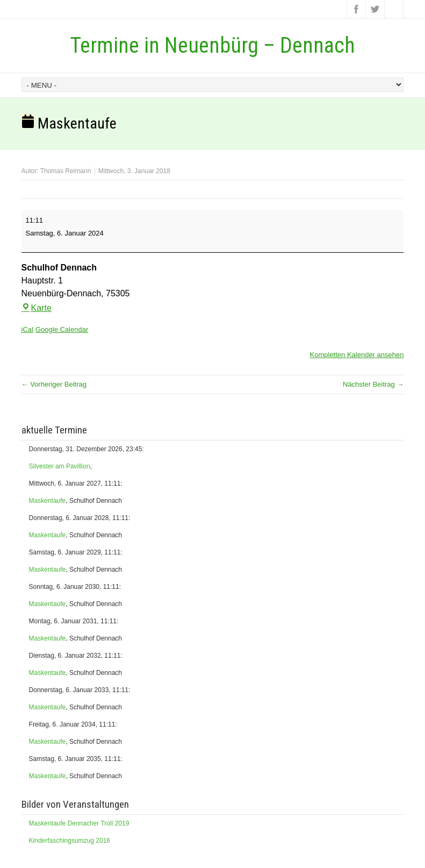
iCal (27, 329)
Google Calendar (62, 329)
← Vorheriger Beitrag (54, 384)
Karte (37, 308)
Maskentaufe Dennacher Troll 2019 (79, 823)
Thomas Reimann (66, 171)
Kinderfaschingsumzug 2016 (70, 841)
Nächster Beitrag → (373, 384)
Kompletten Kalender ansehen (357, 355)
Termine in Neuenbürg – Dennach (212, 45)
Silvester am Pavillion (60, 466)
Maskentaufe (48, 501)
